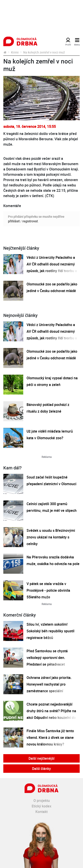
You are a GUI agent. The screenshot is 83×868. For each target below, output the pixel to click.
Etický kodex (41, 806)
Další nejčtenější (41, 758)
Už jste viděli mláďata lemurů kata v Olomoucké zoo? (50, 435)
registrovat (30, 221)
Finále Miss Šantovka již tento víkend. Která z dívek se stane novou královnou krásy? (50, 738)
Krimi (15, 52)
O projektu (42, 801)
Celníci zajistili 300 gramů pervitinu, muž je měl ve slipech (52, 507)
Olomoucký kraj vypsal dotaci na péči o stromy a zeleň (52, 381)
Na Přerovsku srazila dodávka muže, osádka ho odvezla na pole (53, 560)
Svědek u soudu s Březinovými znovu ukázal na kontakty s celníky (51, 537)
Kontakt (41, 812)
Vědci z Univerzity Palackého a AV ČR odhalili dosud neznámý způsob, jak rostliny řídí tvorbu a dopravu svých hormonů (52, 267)
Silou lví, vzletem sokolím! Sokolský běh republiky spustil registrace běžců (50, 631)
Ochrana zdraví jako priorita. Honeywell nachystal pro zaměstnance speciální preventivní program (49, 688)
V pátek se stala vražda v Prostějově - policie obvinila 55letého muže (48, 590)
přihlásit (14, 221)
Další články (41, 769)
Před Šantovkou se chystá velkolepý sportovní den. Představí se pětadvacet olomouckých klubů (47, 661)
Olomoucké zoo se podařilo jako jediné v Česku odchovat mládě (52, 287)
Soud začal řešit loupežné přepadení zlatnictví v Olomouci (51, 480)
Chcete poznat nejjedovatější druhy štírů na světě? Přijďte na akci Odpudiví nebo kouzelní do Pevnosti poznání (51, 714)
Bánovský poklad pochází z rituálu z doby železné (48, 408)
